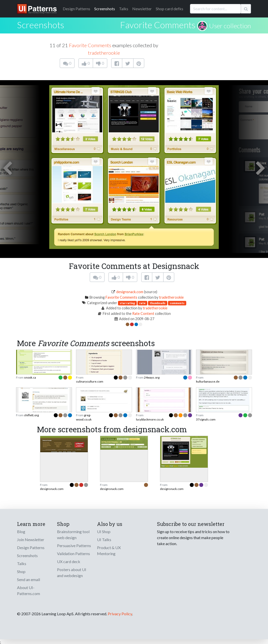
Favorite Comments (158, 25)
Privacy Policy (120, 614)
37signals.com (206, 419)
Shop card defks (169, 9)
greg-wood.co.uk (84, 417)
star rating (127, 303)
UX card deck (69, 561)
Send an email (28, 579)
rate (142, 303)
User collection (230, 26)
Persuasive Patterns (74, 545)
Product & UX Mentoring (109, 550)
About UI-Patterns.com (28, 590)
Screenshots (105, 9)
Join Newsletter (31, 539)
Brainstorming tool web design (73, 535)
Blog (21, 532)
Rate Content (143, 314)
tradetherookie (104, 53)
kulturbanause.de (208, 381)
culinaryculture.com (90, 381)
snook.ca (30, 377)
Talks (124, 9)
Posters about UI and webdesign (72, 572)
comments (177, 303)
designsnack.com (130, 292)
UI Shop (104, 532)
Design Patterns (31, 547)
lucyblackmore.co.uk (150, 419)
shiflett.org (31, 415)
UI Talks (104, 539)
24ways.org (152, 377)
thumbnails (158, 303)
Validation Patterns (73, 553)
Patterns (76, 9)
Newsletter (142, 9)
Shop (21, 571)
